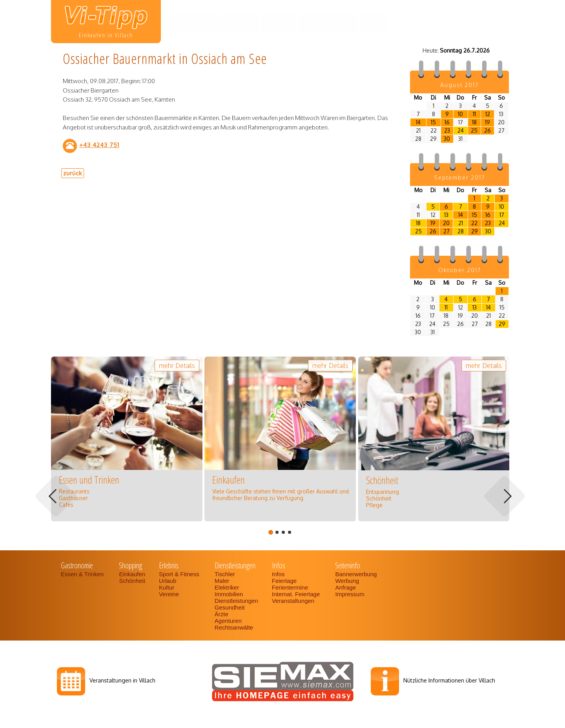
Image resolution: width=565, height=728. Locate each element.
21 (461, 223)
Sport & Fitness (180, 574)
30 (447, 139)
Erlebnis (278, 23)
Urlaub (168, 581)
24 (461, 130)
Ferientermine (290, 587)
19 (488, 122)
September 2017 (459, 177)
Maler (222, 581)
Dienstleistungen (328, 23)
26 (488, 130)
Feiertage (284, 581)
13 (446, 215)
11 (474, 114)
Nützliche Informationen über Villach (449, 680)
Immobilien (229, 594)
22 (474, 223)
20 (446, 223)
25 (474, 130)
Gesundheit (230, 607)
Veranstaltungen (293, 601)
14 (418, 122)
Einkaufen (132, 574)
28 (461, 231)
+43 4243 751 (99, 145)
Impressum (350, 594)
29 (475, 231)
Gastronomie (193, 23)
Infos (373, 23)
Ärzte (221, 614)
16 (447, 122)
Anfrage (345, 587)
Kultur (167, 587)
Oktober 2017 (460, 270)
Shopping (239, 23)
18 (474, 122)
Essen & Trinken (83, 574)
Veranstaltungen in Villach (122, 680)
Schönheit (132, 581)
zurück (73, 173)
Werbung (347, 581)
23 (447, 130)
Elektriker (227, 587)
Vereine (169, 594)
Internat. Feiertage (297, 594)
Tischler (225, 574)
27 (447, 231)
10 (460, 114)
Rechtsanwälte (234, 627)
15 (433, 122)
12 (488, 114)
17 (502, 215)
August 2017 (459, 85)
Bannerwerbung (356, 574)
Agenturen (228, 621)
